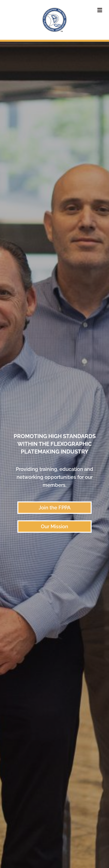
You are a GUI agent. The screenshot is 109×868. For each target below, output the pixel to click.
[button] (54, 508)
